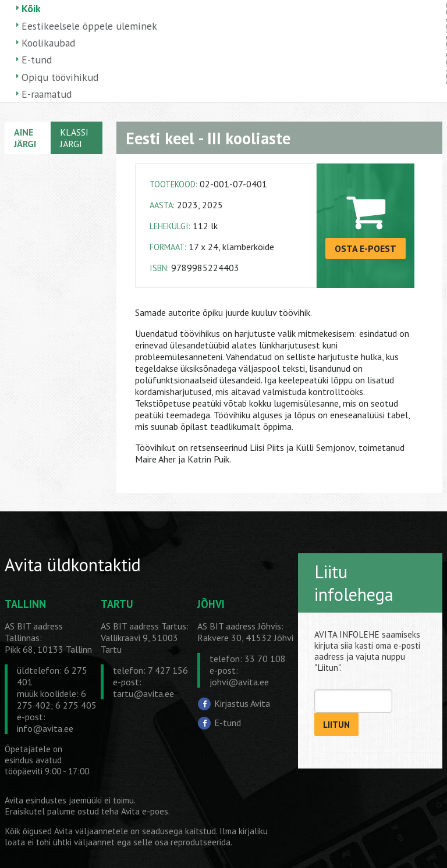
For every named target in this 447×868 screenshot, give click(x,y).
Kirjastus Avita (242, 703)
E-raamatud (47, 94)
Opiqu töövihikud (60, 77)
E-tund (37, 60)
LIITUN (336, 725)
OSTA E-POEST (366, 248)
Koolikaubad (48, 43)
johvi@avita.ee (239, 682)
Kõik (31, 8)
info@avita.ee (45, 728)
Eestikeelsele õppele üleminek (89, 26)
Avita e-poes (145, 811)
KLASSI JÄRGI (74, 138)
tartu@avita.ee (143, 693)
